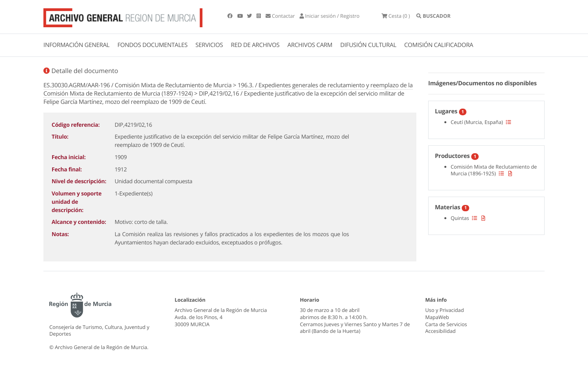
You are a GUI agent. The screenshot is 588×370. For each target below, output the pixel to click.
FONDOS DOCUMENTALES (152, 45)
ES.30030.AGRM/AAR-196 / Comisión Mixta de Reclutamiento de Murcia (138, 85)
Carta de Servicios (446, 324)
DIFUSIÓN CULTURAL (368, 45)
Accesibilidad (441, 331)
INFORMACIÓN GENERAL (76, 45)
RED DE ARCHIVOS (255, 45)
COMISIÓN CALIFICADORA (439, 45)
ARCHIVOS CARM (310, 45)
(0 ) (396, 16)
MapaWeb (437, 317)
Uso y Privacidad (445, 310)
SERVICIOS (209, 45)
